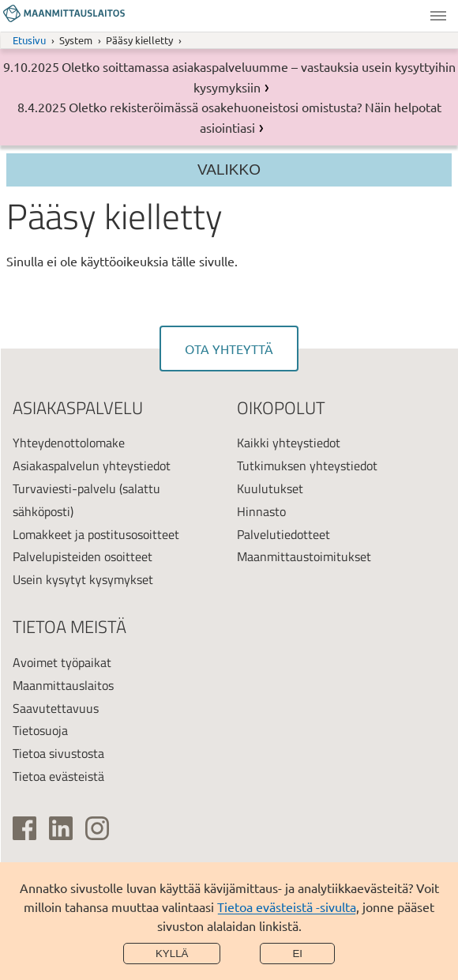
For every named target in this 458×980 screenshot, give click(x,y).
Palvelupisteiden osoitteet (83, 556)
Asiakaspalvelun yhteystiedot (92, 465)
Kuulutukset (270, 488)
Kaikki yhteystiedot (289, 443)
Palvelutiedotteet (283, 534)
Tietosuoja (40, 730)
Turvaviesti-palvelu (64, 488)
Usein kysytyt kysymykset (83, 579)
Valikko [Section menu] (229, 170)
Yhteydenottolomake (69, 443)
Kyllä (172, 954)
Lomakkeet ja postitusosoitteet (96, 534)
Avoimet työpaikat (62, 662)
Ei (297, 954)
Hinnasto (261, 511)
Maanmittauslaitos (63, 685)
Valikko (438, 16)
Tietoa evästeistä (58, 776)
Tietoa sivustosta (58, 753)
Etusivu (29, 40)
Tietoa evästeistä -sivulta (287, 906)
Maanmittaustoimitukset (304, 556)
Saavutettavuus (56, 708)
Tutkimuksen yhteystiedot (307, 465)
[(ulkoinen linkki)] (24, 828)
